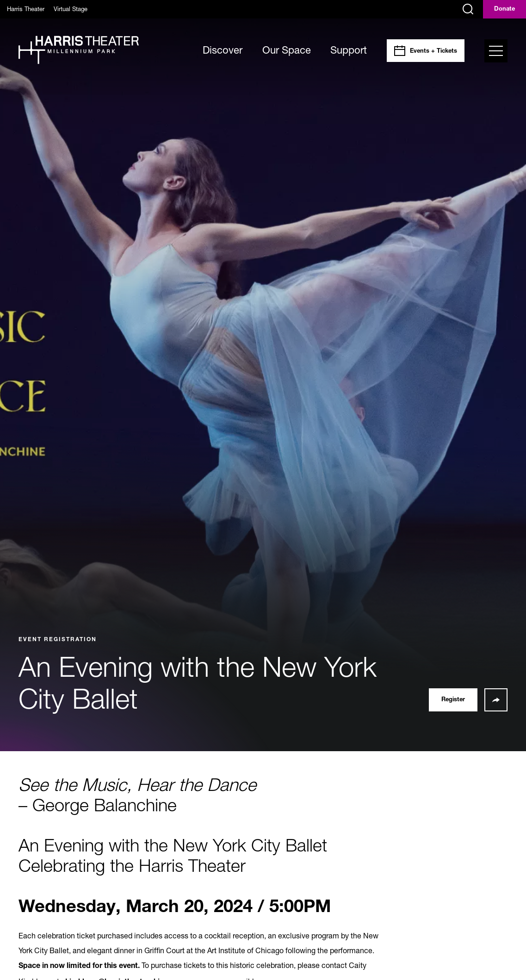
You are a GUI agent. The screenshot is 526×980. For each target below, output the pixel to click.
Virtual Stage (71, 9)
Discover (223, 50)
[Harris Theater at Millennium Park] (79, 51)
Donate (504, 9)
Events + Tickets (433, 52)
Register (453, 700)
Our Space (287, 50)
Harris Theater (26, 9)
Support (349, 50)
